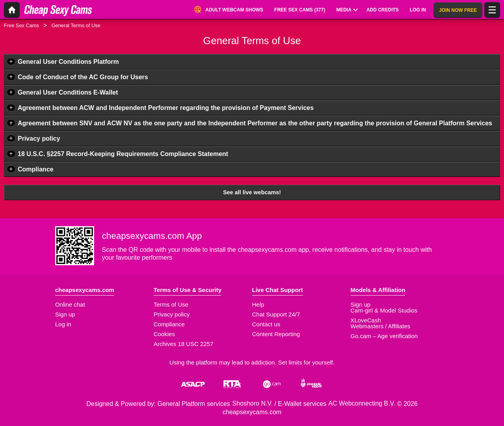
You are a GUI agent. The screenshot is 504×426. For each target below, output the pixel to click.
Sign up (65, 314)
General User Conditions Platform (68, 62)
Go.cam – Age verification (384, 336)
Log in (63, 324)
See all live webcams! (252, 192)
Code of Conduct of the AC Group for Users (83, 77)
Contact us (266, 324)
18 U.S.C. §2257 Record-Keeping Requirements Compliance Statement (123, 154)
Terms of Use (171, 304)
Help (258, 304)
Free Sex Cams (21, 25)
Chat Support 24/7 (276, 314)
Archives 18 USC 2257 (183, 344)
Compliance (36, 169)
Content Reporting (276, 334)
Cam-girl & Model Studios (384, 310)
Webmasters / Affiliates (380, 326)
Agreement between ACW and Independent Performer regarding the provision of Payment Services (166, 108)
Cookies (164, 334)
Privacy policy (39, 139)
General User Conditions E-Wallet (68, 92)
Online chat (70, 304)
